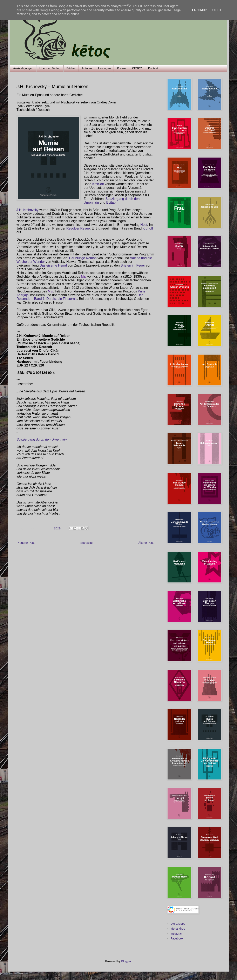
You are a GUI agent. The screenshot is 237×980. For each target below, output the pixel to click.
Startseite (86, 543)
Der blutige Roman (83, 258)
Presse (121, 68)
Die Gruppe (178, 924)
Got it (217, 10)
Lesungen (104, 68)
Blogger (126, 961)
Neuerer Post (26, 543)
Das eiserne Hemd (53, 265)
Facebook (177, 938)
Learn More (199, 10)
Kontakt (153, 68)
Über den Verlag (50, 68)
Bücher (71, 68)
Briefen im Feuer (133, 265)
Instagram (177, 934)
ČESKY (137, 68)
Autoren (87, 68)
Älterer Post (146, 543)
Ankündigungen (23, 68)
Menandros (178, 929)
